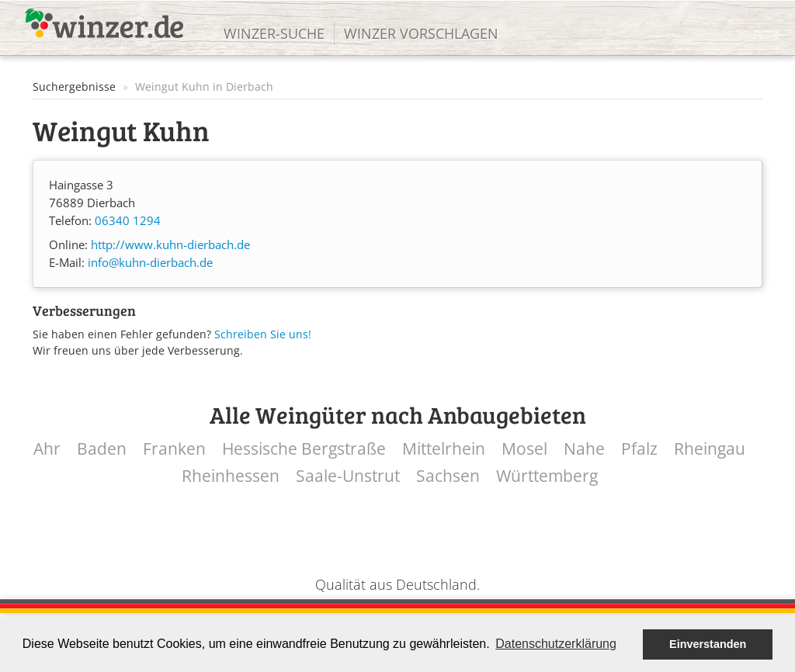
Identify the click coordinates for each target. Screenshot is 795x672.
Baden (102, 449)
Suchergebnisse (74, 87)
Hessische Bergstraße (304, 449)
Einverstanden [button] (708, 644)
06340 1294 (128, 221)
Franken (174, 449)
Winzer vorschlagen (421, 33)
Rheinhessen (231, 476)
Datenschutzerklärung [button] (556, 644)
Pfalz (639, 449)
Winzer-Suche (274, 33)
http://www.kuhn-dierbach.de (170, 245)
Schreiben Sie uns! (263, 334)
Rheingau (710, 449)
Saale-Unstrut (348, 476)
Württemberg (547, 476)
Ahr (47, 449)
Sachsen (448, 476)
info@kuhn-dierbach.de (150, 263)
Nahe (584, 449)
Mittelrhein (444, 449)
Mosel (524, 449)
